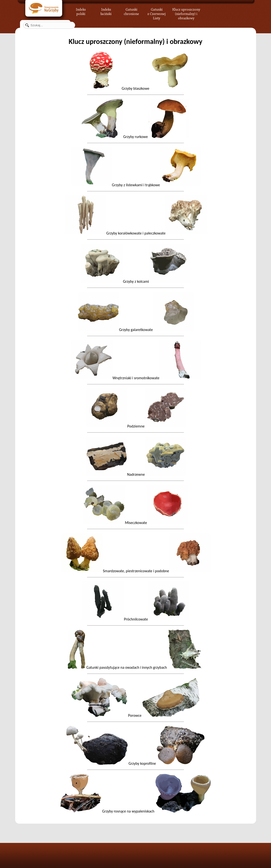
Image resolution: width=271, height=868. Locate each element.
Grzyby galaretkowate (136, 330)
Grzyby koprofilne (135, 763)
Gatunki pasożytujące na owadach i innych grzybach (135, 667)
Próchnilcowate (115, 619)
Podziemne (136, 426)
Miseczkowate (136, 523)
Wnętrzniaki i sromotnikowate (136, 378)
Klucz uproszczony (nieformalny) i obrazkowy (186, 13)
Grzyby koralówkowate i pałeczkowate (136, 233)
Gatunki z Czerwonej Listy (157, 11)
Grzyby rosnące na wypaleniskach (135, 811)
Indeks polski (81, 11)
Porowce (135, 715)
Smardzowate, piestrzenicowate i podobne (136, 571)
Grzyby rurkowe (156, 137)
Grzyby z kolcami (136, 281)
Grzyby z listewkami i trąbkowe (136, 185)
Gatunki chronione (131, 11)
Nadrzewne (136, 474)
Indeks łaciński (106, 11)
